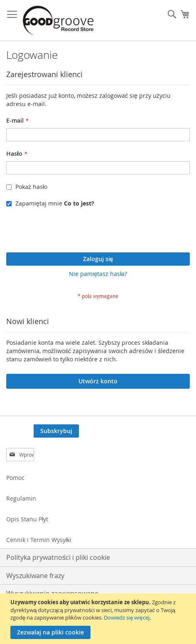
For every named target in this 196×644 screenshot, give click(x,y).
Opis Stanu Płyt (27, 519)
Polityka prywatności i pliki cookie (58, 557)
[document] (99, 619)
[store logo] (58, 21)
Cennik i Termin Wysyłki (39, 540)
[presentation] (69, 232)
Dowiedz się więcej (126, 617)
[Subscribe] (56, 431)
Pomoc (15, 478)
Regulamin (21, 498)
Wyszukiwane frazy (35, 576)
